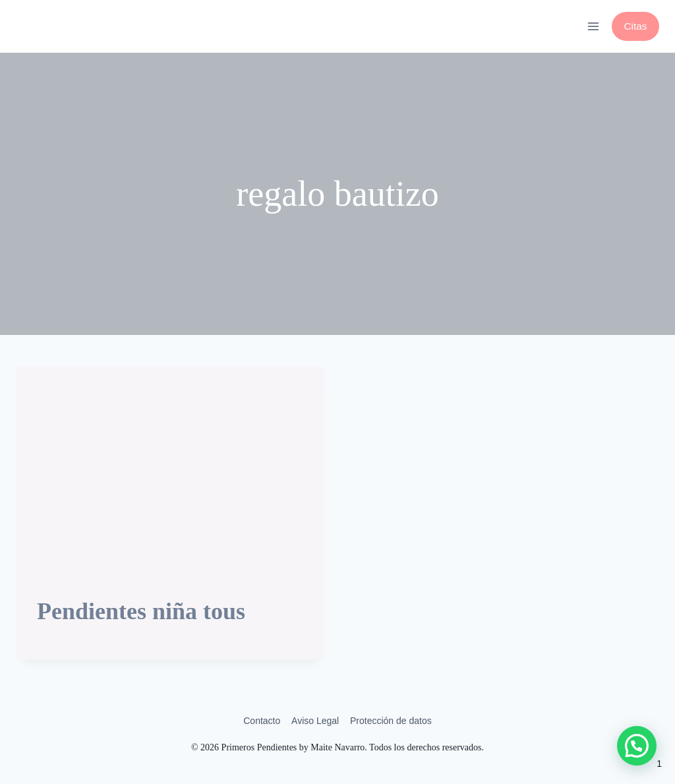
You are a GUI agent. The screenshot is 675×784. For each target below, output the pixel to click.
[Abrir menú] (593, 26)
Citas (635, 26)
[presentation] (170, 469)
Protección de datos (391, 721)
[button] (637, 746)
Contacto (262, 721)
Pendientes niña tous (141, 611)
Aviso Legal (315, 721)
